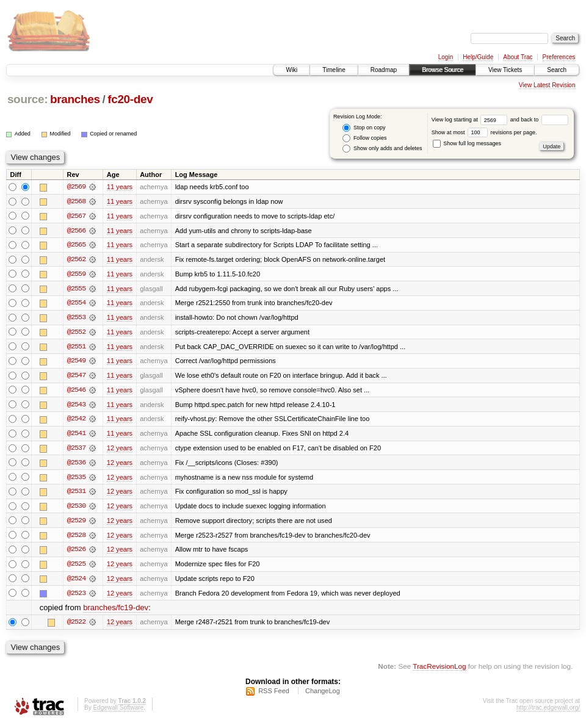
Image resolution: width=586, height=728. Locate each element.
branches (75, 99)
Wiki (291, 70)
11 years (120, 187)
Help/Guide (478, 57)
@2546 (76, 392)
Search (557, 70)
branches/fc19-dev (116, 612)
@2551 (76, 348)
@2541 (76, 436)
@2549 (76, 362)
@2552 (76, 333)
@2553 (76, 319)
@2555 (76, 289)
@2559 (76, 275)
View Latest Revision (547, 85)
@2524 (76, 582)
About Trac (518, 57)
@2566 (76, 231)
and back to (539, 120)
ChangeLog (323, 695)
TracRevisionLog (439, 670)
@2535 (76, 480)
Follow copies (364, 138)
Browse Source (443, 70)
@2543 (76, 406)
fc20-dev (130, 99)
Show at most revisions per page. (484, 132)
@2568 (76, 201)
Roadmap (384, 70)
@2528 (76, 538)
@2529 (76, 524)
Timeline (334, 70)
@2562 (76, 260)
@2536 (76, 465)
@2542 (76, 421)
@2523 (76, 597)
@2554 (76, 304)
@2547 (76, 377)
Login (446, 57)
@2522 (76, 626)
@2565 (76, 245)
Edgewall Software (118, 712)
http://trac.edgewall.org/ (548, 712)
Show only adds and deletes (382, 149)
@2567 (76, 216)
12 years (120, 450)
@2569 (76, 187)
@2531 (76, 494)
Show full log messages (467, 143)
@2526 (76, 553)
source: (27, 99)
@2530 (76, 509)
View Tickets (505, 70)
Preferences (559, 57)
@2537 (76, 450)
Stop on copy (364, 128)
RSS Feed (274, 695)
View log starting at (471, 120)
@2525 (76, 568)
